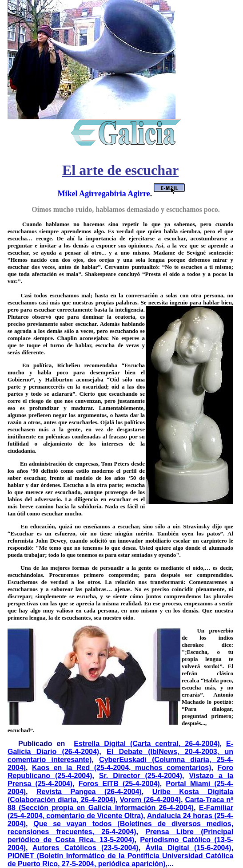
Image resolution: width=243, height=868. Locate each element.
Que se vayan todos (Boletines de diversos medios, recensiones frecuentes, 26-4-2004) (120, 828)
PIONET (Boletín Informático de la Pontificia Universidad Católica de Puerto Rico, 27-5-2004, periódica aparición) (120, 860)
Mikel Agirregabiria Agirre (104, 194)
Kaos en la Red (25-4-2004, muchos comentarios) (122, 768)
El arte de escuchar (120, 170)
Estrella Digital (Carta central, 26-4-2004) (147, 744)
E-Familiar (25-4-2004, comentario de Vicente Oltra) (120, 812)
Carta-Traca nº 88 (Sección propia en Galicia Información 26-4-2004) (120, 804)
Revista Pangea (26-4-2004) (89, 792)
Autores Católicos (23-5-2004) (86, 848)
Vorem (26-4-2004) (150, 800)
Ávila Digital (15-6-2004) (188, 848)
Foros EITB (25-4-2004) (119, 784)
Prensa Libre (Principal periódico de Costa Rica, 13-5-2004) (120, 836)
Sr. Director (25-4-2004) (141, 776)
